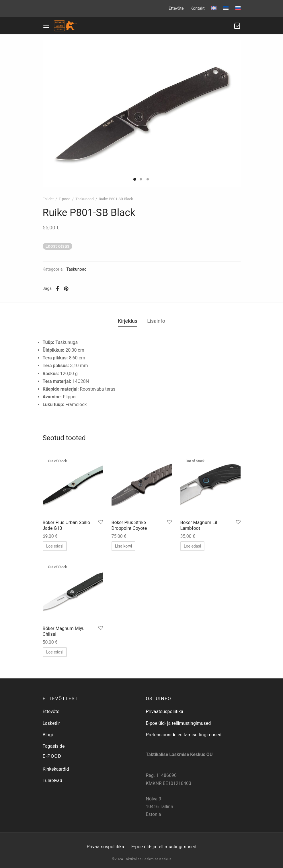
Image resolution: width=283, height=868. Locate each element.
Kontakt (198, 8)
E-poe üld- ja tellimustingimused (178, 723)
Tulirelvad (52, 781)
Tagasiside (54, 746)
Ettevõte (176, 8)
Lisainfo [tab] (156, 321)
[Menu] (46, 26)
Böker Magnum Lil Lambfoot (199, 525)
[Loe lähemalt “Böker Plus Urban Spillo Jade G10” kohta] (55, 546)
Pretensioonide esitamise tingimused (184, 735)
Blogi (48, 735)
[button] (123, 546)
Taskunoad (85, 199)
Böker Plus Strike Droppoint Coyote (129, 525)
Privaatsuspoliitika (165, 711)
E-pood (65, 199)
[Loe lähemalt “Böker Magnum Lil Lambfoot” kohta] (192, 546)
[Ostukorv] (237, 26)
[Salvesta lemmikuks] (101, 522)
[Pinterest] (66, 289)
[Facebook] (57, 289)
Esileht (48, 199)
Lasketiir (51, 723)
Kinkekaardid (56, 769)
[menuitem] (214, 8)
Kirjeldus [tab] (128, 321)
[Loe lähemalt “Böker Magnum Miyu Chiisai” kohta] (55, 652)
